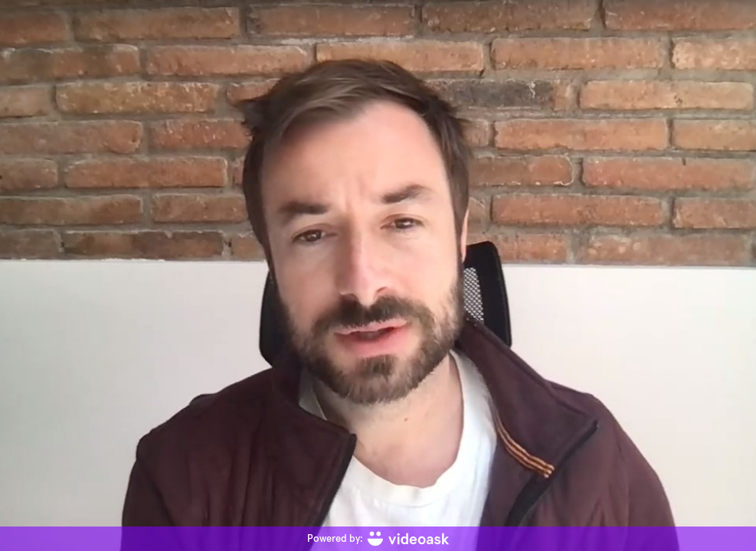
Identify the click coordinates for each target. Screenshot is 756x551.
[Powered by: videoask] (378, 539)
